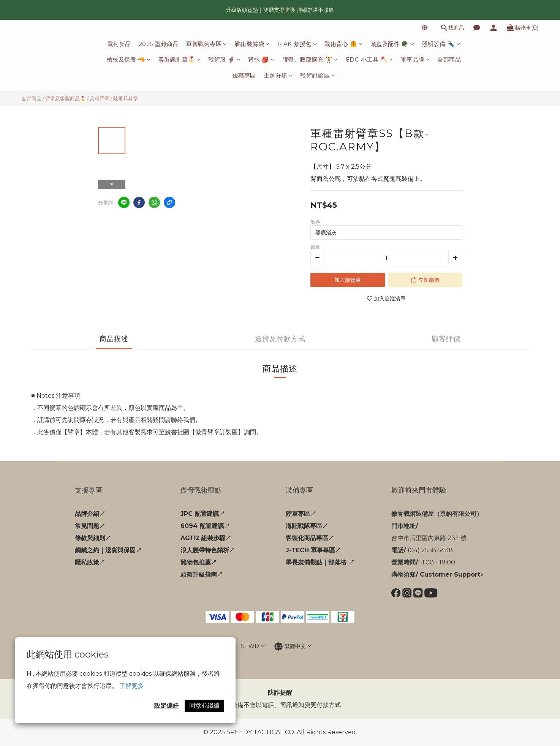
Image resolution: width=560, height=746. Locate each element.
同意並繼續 (204, 706)
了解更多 (131, 686)
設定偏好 (166, 706)
